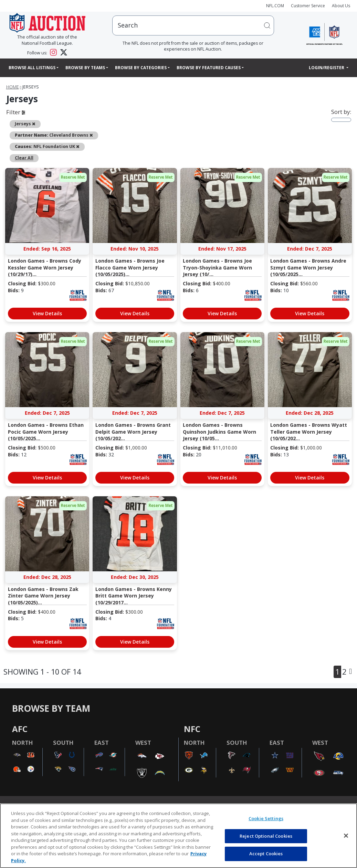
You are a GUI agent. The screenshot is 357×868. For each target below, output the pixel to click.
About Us (341, 6)
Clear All (24, 158)
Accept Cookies (266, 854)
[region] (178, 836)
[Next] (350, 672)
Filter (16, 112)
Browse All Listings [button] (32, 68)
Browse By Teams (85, 68)
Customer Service (308, 6)
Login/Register (327, 68)
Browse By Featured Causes (209, 68)
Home (13, 87)
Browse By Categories (141, 68)
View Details (47, 313)
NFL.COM (275, 6)
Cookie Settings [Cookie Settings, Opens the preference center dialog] (266, 818)
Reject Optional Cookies (266, 836)
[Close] (346, 836)
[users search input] (193, 25)
